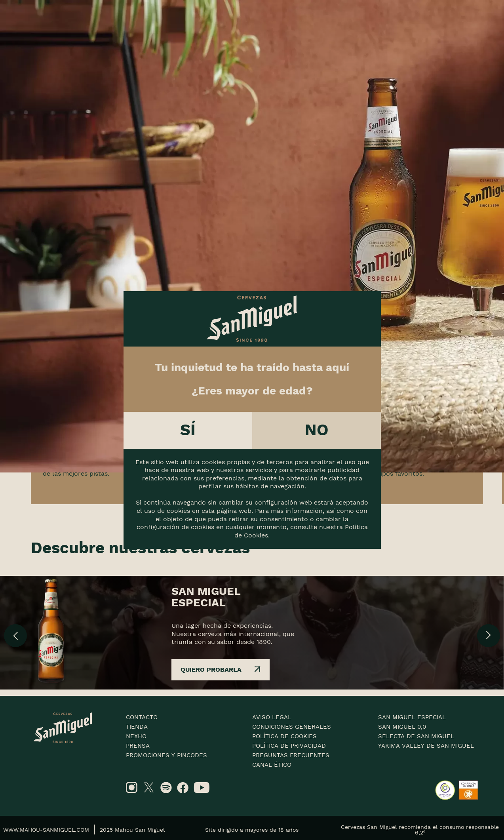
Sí (188, 430)
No (317, 430)
